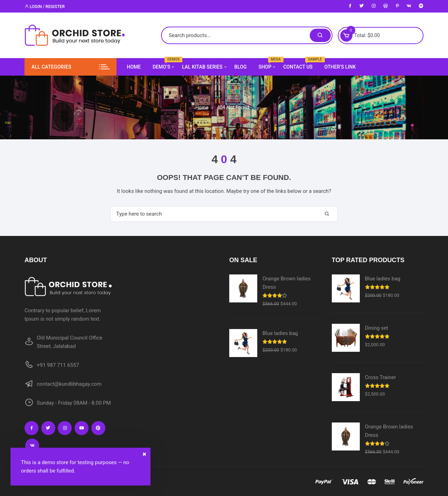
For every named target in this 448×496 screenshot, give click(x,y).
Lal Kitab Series (205, 67)
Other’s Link (340, 67)
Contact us (300, 64)
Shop (267, 67)
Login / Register (45, 7)
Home (134, 67)
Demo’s (164, 67)
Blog (241, 67)
